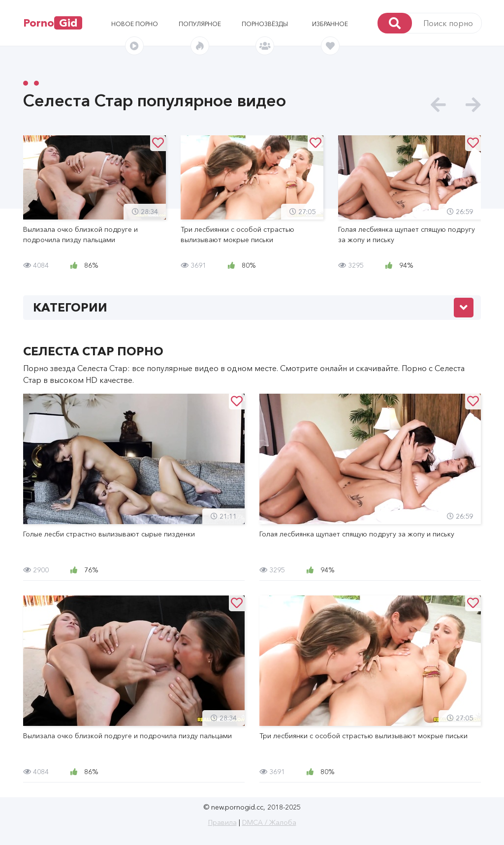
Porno (53, 23)
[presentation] (438, 105)
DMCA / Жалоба (269, 822)
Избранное (330, 24)
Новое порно (135, 24)
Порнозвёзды (265, 24)
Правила (222, 822)
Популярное (200, 24)
